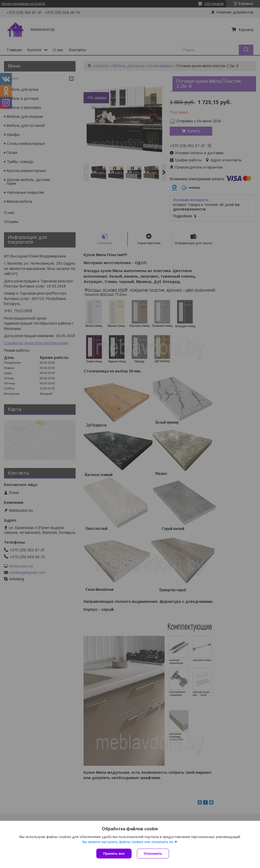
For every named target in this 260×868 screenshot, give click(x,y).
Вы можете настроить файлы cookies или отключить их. (128, 842)
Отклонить (153, 854)
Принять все (114, 854)
